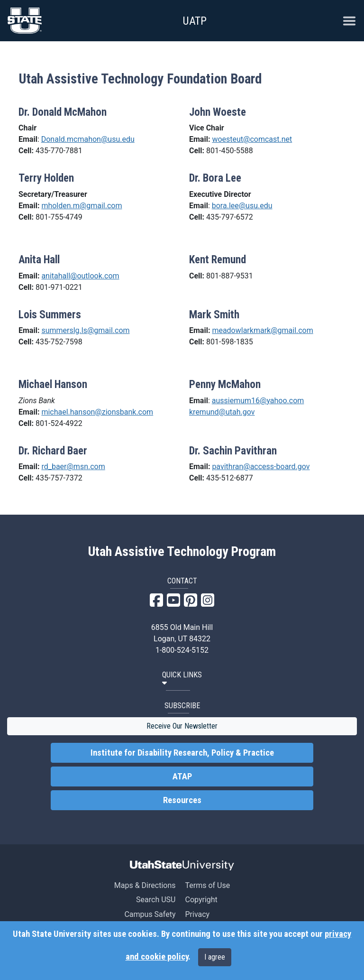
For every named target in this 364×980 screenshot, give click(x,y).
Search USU (156, 900)
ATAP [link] (182, 777)
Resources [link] (182, 800)
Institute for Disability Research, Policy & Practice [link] (182, 753)
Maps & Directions (145, 885)
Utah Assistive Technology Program (182, 552)
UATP (195, 21)
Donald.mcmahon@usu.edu (88, 139)
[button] (182, 679)
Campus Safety (150, 914)
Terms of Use (207, 885)
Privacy (197, 914)
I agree (215, 957)
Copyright (201, 900)
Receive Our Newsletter (182, 726)
